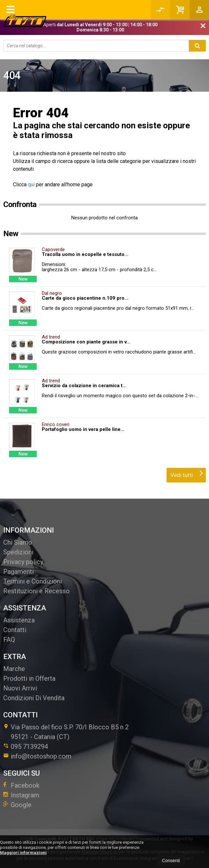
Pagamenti (18, 572)
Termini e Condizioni (33, 581)
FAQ (9, 640)
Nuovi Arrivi (20, 688)
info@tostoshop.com (37, 756)
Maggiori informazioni (23, 853)
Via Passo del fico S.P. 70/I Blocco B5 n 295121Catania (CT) (66, 732)
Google (17, 805)
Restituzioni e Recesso (36, 591)
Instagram (21, 795)
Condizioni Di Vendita (34, 698)
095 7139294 (29, 746)
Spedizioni (18, 552)
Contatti (15, 630)
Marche (14, 669)
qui (31, 185)
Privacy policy (23, 562)
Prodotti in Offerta (29, 678)
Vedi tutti (187, 473)
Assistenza (19, 620)
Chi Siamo (18, 542)
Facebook (21, 785)
